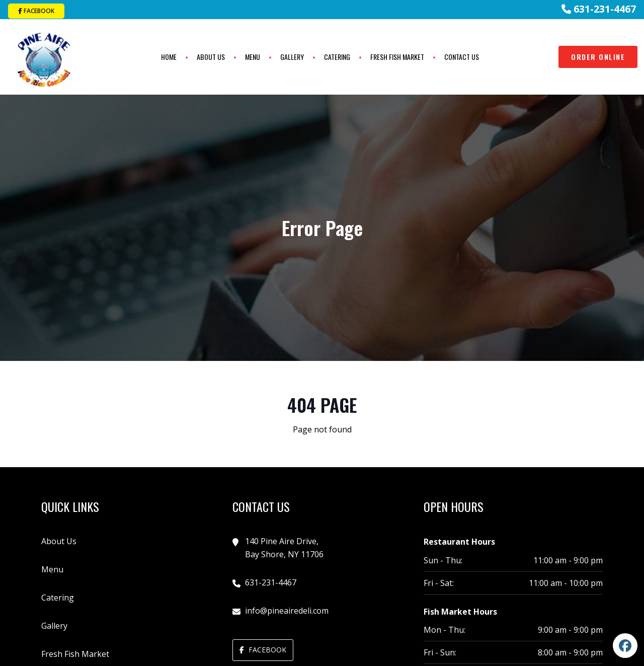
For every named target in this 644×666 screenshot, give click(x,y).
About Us (210, 56)
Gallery (291, 56)
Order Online (598, 56)
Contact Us (461, 56)
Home (168, 56)
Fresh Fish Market (396, 56)
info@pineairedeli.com (287, 609)
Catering (336, 56)
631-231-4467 (599, 9)
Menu (252, 56)
